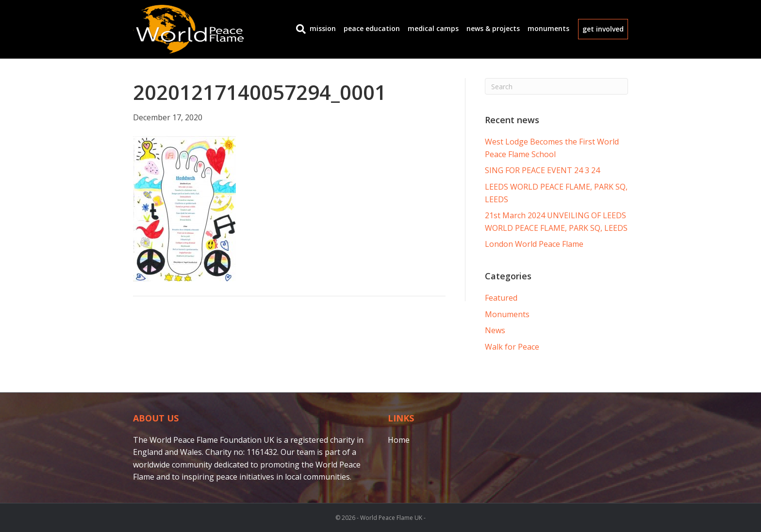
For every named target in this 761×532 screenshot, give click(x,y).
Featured (501, 298)
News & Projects (493, 28)
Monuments (548, 28)
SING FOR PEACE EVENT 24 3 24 (542, 170)
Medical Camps (433, 28)
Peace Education (372, 28)
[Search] (299, 29)
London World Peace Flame (534, 244)
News (495, 330)
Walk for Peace (512, 347)
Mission (323, 28)
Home (399, 440)
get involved (603, 29)
